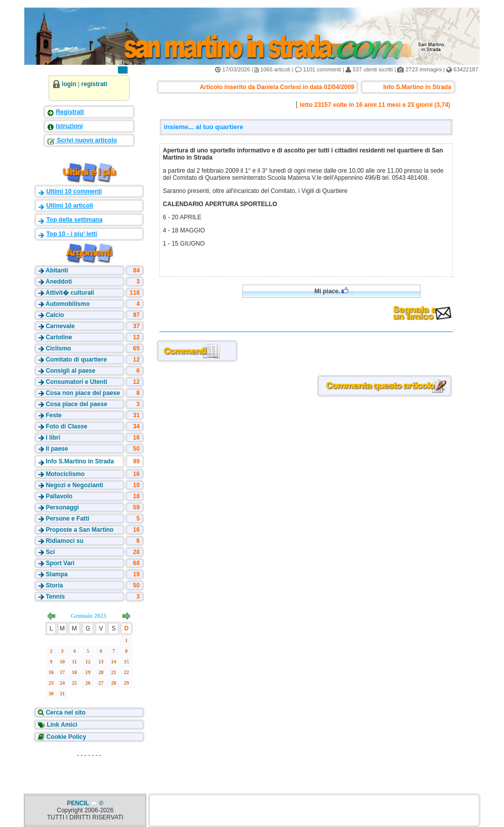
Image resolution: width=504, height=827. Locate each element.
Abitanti (57, 270)
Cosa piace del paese (76, 404)
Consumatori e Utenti (76, 382)
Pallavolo (59, 496)
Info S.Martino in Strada (80, 461)
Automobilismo (68, 304)
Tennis (55, 597)
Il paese (57, 449)
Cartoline (59, 337)
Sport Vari (60, 563)
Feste (53, 415)
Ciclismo (58, 348)
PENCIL (79, 803)
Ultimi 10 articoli (70, 206)
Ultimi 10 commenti (74, 191)
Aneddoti (59, 282)
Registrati (70, 112)
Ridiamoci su (65, 541)
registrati (94, 84)
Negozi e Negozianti (74, 485)
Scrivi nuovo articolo (86, 140)
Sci (50, 552)
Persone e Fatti (67, 519)
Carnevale (60, 326)
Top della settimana (74, 220)
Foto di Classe (66, 426)
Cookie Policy (65, 737)
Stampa (56, 574)
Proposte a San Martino (79, 530)
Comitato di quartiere (76, 360)
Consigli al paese (70, 371)
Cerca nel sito (65, 713)
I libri (53, 438)
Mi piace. (331, 291)
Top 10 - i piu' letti (72, 234)
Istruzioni (69, 126)
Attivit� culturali (70, 293)
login (69, 84)
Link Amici (61, 725)
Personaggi (62, 507)
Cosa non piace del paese (83, 393)
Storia (54, 585)
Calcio (55, 315)
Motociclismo (65, 474)
